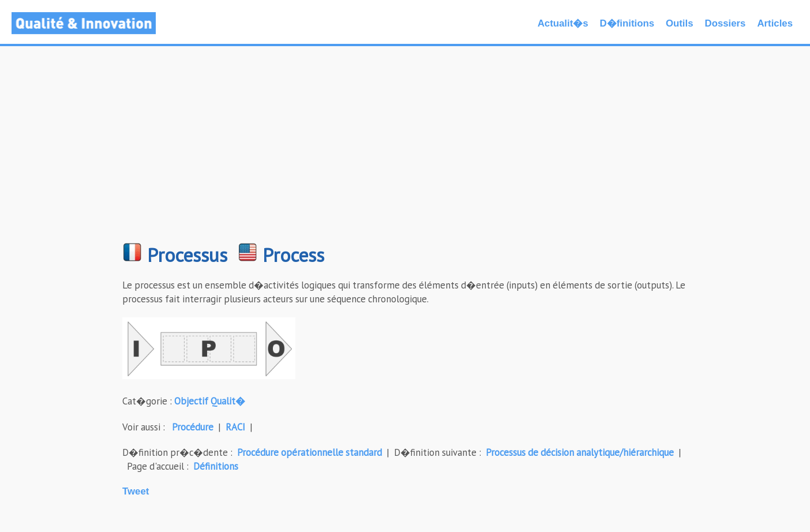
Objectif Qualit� (210, 401)
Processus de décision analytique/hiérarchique (580, 452)
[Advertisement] (405, 150)
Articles (775, 23)
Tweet (136, 491)
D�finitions (627, 23)
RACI (235, 427)
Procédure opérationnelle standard (310, 452)
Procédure (193, 427)
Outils (680, 23)
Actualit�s (563, 23)
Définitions (216, 466)
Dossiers (725, 23)
